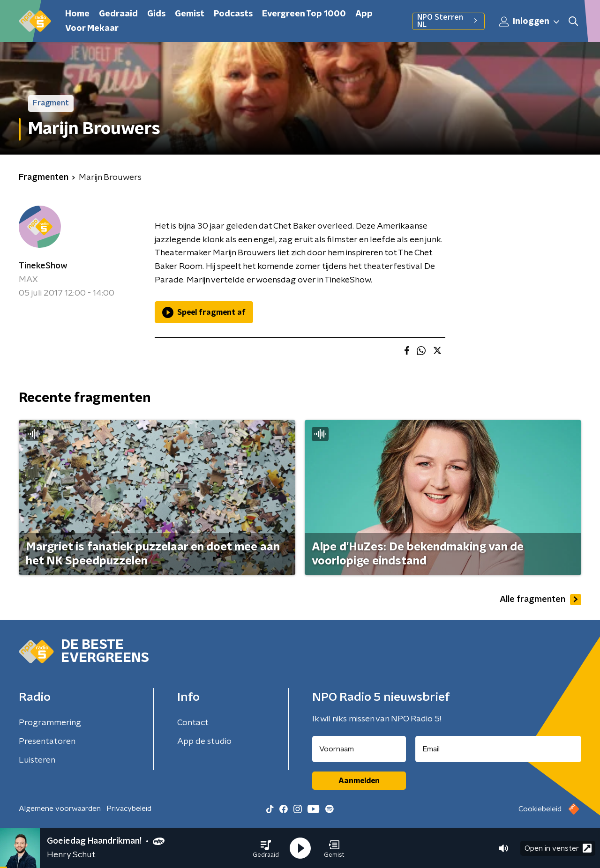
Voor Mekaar (92, 29)
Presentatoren (47, 742)
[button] (266, 848)
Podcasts (233, 14)
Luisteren (37, 760)
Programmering (50, 723)
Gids (156, 14)
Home (77, 14)
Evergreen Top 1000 (304, 14)
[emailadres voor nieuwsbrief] (499, 749)
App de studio (204, 742)
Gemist (190, 14)
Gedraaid (118, 14)
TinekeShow (43, 266)
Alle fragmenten (540, 600)
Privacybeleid (129, 809)
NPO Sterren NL (448, 21)
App (364, 14)
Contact (193, 723)
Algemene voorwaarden (60, 809)
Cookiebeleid (540, 809)
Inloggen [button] (530, 22)
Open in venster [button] (558, 848)
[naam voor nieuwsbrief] (359, 749)
